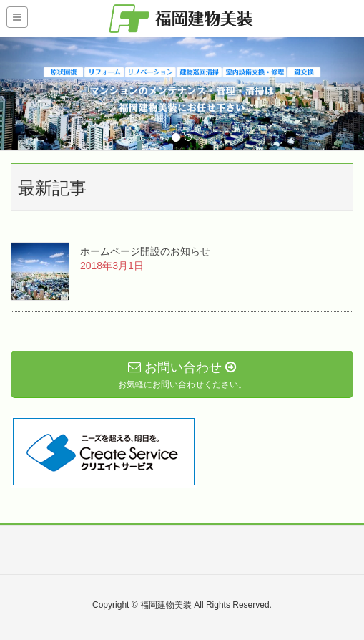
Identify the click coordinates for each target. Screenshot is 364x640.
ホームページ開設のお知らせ (145, 251)
